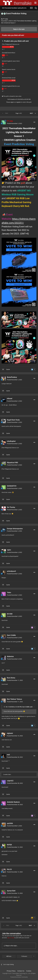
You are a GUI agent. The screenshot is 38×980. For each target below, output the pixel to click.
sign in (12, 102)
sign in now (11, 938)
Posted (14, 123)
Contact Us (21, 971)
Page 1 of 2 (19, 113)
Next (31, 113)
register (18, 102)
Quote (8, 369)
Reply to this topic (19, 29)
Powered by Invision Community (19, 977)
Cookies (29, 971)
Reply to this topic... (11, 946)
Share (9, 956)
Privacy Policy (11, 971)
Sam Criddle (26, 707)
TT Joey (5, 19)
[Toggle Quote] (5, 707)
